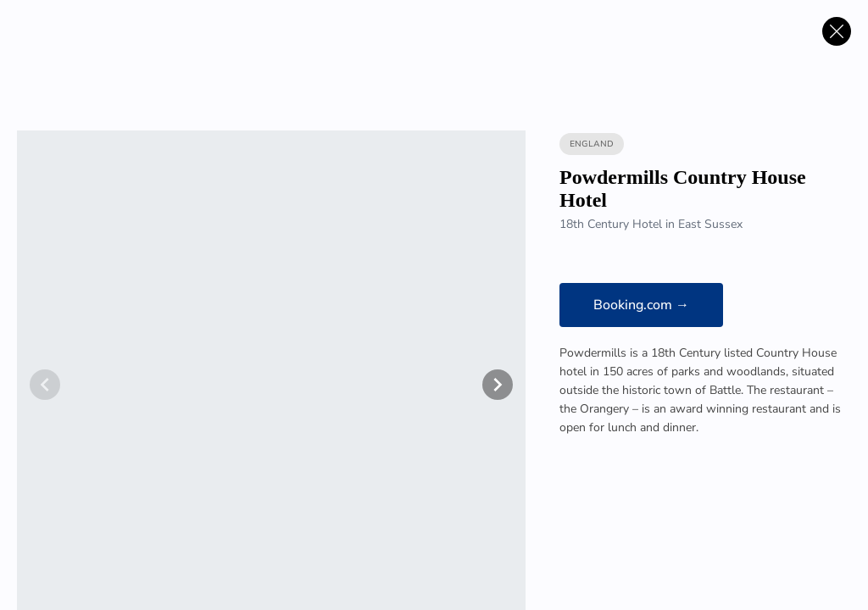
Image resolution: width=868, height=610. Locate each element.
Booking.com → (641, 305)
